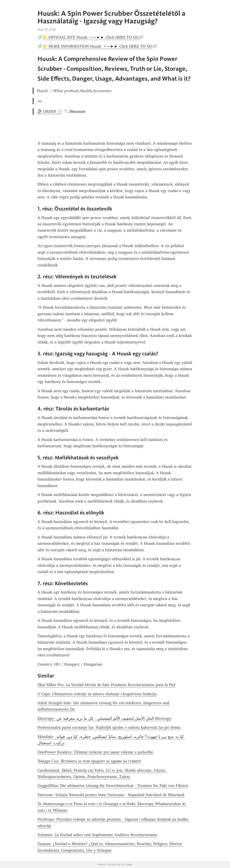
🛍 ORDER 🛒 (49, 111)
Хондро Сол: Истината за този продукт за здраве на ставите (89, 761)
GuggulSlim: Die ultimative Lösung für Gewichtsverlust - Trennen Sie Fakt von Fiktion (113, 786)
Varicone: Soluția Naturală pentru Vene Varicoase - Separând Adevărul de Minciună (111, 795)
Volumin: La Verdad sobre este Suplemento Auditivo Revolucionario (97, 835)
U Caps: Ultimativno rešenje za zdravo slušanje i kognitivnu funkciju (97, 694)
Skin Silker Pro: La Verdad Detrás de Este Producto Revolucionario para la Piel (106, 685)
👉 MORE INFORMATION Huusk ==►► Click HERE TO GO (97, 46)
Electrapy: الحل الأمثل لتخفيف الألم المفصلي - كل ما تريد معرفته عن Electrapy (104, 718)
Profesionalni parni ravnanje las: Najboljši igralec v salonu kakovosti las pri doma (109, 727)
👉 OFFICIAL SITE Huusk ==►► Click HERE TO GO (91, 37)
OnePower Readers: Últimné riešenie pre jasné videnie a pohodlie (95, 752)
